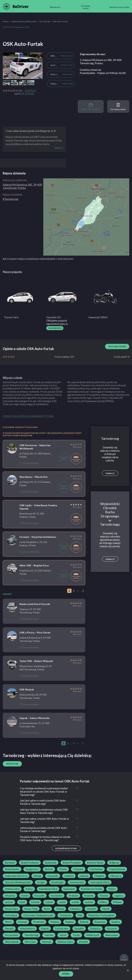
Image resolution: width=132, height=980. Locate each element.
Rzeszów (100, 922)
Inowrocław (77, 882)
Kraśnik (89, 896)
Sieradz (9, 929)
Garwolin (53, 876)
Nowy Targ (31, 909)
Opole (106, 909)
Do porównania (29, 463)
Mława (117, 902)
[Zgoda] (128, 970)
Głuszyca (116, 876)
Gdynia (84, 876)
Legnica (119, 896)
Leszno (9, 902)
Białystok (51, 863)
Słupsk (45, 929)
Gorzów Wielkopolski (18, 882)
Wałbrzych (93, 935)
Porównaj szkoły (118, 107)
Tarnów (49, 935)
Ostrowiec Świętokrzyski (38, 915)
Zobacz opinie (30, 92)
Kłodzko (10, 896)
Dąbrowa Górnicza (16, 876)
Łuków (89, 902)
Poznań (23, 922)
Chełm (63, 869)
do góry (124, 958)
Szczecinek (11, 935)
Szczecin (112, 929)
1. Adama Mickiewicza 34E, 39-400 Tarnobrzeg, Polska (101, 61)
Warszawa (112, 935)
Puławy (55, 922)
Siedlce (116, 922)
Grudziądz (57, 882)
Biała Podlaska (30, 863)
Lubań (49, 902)
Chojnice (78, 869)
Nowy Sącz (11, 909)
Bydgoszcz (32, 869)
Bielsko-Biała (95, 863)
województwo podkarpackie (24, 21)
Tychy (76, 935)
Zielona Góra (65, 942)
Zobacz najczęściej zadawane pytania (28, 416)
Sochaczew (62, 929)
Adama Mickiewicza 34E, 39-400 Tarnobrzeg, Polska (22, 186)
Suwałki (79, 929)
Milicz (103, 902)
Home (6, 21)
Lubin (62, 902)
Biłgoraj (114, 863)
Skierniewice (27, 929)
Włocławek (12, 942)
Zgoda (66, 974)
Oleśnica (75, 909)
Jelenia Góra (12, 889)
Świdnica (95, 929)
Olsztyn (91, 909)
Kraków (73, 896)
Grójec (41, 882)
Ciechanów (96, 869)
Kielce (112, 889)
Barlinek (10, 863)
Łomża (35, 902)
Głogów (99, 876)
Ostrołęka (11, 915)
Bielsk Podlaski (72, 863)
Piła (80, 915)
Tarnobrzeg (44, 21)
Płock (8, 922)
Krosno (104, 896)
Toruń (63, 935)
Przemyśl (39, 922)
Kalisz (29, 889)
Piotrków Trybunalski (101, 915)
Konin (25, 896)
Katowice (69, 889)
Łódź (22, 902)
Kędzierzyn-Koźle (92, 889)
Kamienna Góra (48, 889)
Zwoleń (83, 942)
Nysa (47, 909)
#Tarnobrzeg (10, 199)
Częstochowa (117, 869)
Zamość (47, 942)
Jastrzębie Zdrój (100, 882)
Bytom (49, 869)
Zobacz (110, 473)
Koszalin (39, 896)
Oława (60, 909)
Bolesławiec (12, 869)
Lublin (75, 902)
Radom (70, 922)
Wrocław (30, 942)
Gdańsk (69, 876)
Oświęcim (65, 915)
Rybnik (84, 922)
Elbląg (37, 876)
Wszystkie (12, 764)
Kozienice (57, 896)
